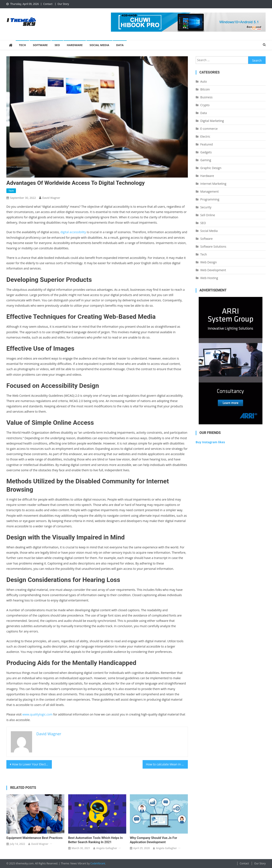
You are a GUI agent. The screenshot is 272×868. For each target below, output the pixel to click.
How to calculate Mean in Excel (167, 764)
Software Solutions (213, 246)
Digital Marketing (212, 121)
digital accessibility (73, 232)
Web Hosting (209, 278)
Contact (48, 4)
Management (210, 191)
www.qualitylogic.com (37, 714)
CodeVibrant (98, 863)
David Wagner (51, 198)
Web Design (209, 262)
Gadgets (206, 152)
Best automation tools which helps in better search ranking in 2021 (96, 840)
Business (207, 97)
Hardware (75, 45)
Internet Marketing (213, 184)
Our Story (63, 4)
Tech (22, 45)
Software (40, 45)
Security (206, 207)
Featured (207, 144)
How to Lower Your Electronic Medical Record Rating (32, 764)
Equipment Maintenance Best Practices (34, 838)
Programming (210, 199)
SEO (57, 45)
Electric (205, 136)
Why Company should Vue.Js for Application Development (154, 840)
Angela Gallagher (107, 848)
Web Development (213, 270)
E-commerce (209, 129)
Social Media (99, 45)
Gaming (206, 160)
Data (120, 45)
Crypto (205, 105)
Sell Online (208, 215)
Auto (204, 81)
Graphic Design (211, 168)
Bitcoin (205, 89)
